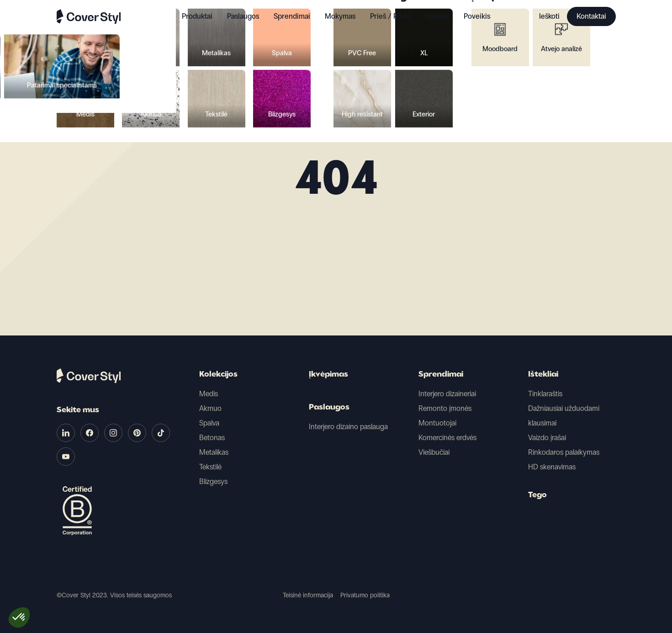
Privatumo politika (365, 595)
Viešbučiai (434, 452)
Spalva (209, 423)
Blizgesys (213, 481)
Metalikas (214, 452)
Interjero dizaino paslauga (348, 427)
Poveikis (477, 16)
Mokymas (340, 16)
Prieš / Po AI (390, 16)
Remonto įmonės (445, 408)
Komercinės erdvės (447, 438)
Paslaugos (243, 16)
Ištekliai (543, 375)
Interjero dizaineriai (447, 394)
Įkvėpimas (328, 375)
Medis (209, 394)
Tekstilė (210, 467)
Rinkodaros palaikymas (564, 452)
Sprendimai (441, 375)
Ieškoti (549, 16)
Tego (537, 495)
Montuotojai (437, 423)
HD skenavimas (552, 467)
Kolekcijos (218, 375)
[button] (19, 617)
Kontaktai (591, 16)
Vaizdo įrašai (547, 438)
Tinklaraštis (545, 394)
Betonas (212, 438)
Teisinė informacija (308, 595)
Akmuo (210, 408)
